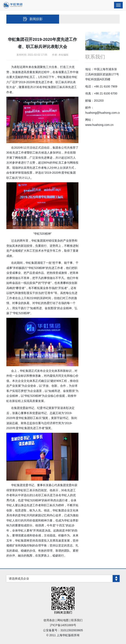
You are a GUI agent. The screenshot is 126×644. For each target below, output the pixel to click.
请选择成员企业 (64, 579)
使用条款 (49, 620)
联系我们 (77, 620)
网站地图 (63, 620)
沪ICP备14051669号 (63, 625)
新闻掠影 (33, 19)
